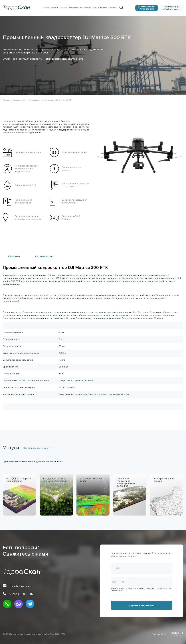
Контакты (113, 8)
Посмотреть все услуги (38, 448)
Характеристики (44, 256)
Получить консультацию (142, 605)
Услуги (55, 8)
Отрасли (63, 8)
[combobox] (115, 582)
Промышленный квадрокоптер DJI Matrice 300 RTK (50, 100)
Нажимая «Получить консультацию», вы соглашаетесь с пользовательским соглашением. (141, 590)
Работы (87, 8)
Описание (14, 256)
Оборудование (76, 8)
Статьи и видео (100, 8)
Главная (46, 8)
